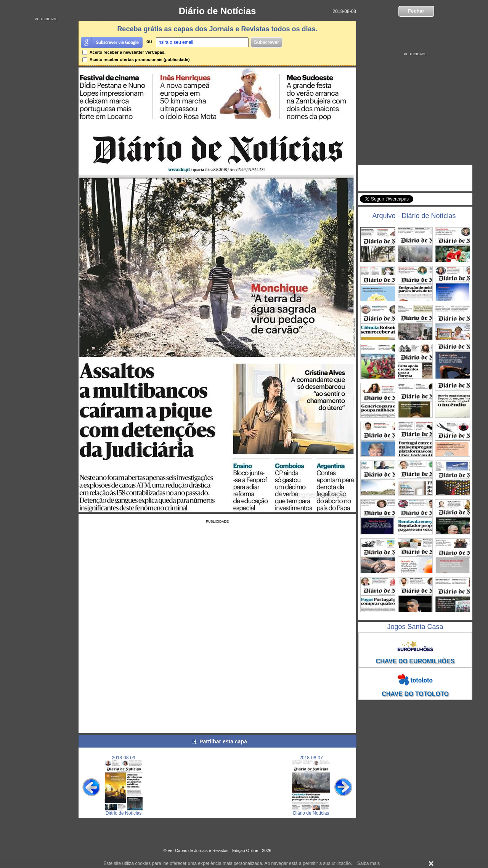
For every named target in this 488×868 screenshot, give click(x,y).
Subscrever (266, 42)
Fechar (416, 11)
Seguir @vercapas (442, 203)
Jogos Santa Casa (415, 627)
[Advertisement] (46, 135)
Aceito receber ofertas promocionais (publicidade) (136, 59)
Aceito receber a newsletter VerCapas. (124, 52)
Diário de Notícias (218, 11)
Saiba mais (368, 863)
